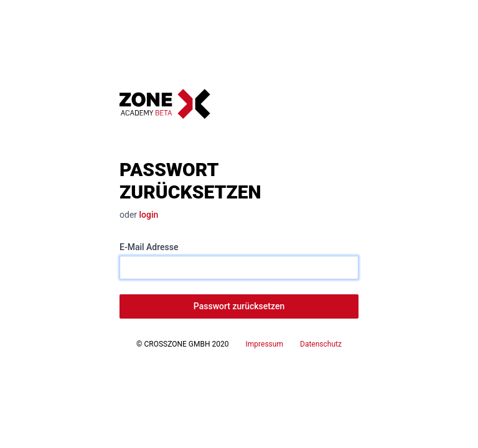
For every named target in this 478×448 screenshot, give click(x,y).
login (149, 215)
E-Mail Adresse (149, 247)
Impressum (265, 344)
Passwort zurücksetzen (239, 306)
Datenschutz (321, 344)
